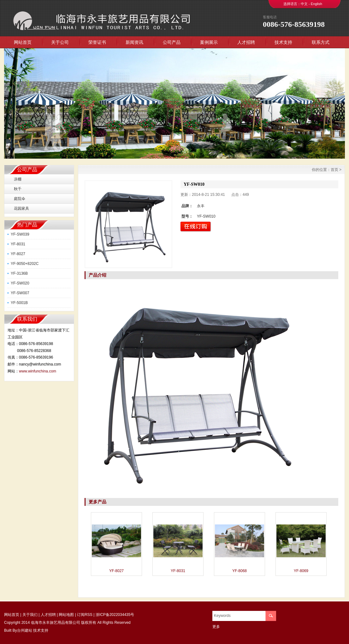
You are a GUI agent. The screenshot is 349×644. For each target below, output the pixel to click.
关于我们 (30, 615)
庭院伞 (20, 199)
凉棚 (18, 179)
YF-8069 (301, 571)
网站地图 (66, 615)
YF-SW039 (20, 234)
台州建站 (25, 630)
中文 (304, 4)
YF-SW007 (20, 293)
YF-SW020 (20, 283)
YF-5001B (19, 303)
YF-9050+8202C (25, 264)
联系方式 (321, 42)
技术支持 (283, 42)
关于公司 (60, 42)
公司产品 (172, 42)
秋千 (18, 189)
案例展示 (209, 42)
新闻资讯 (134, 42)
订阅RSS (85, 615)
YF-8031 (18, 244)
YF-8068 (240, 571)
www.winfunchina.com (38, 371)
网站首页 (23, 42)
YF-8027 (18, 254)
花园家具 (21, 208)
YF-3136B (19, 273)
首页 (334, 170)
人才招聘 (246, 42)
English (316, 4)
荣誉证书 (97, 42)
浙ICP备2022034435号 (115, 615)
